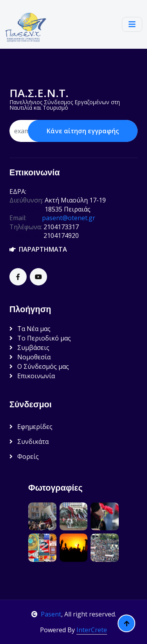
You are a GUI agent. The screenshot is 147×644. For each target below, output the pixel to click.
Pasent (46, 614)
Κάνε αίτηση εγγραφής (83, 131)
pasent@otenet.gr (69, 218)
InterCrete (92, 630)
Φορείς (24, 456)
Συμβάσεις (29, 348)
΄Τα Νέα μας (30, 329)
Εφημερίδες (31, 427)
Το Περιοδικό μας (40, 338)
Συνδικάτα (29, 442)
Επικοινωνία (32, 376)
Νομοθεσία (30, 357)
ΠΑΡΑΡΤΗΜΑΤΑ (38, 249)
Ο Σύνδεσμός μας (39, 366)
